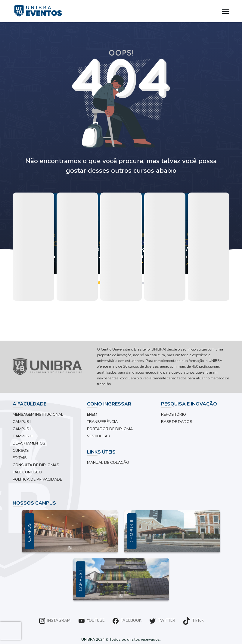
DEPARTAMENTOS (29, 443)
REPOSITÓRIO (174, 415)
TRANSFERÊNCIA (102, 422)
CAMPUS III (23, 436)
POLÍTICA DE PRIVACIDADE (37, 479)
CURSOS (21, 451)
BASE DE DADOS (177, 422)
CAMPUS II (22, 429)
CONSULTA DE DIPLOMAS (36, 465)
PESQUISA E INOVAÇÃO (189, 404)
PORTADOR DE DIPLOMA (110, 429)
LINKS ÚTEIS (101, 452)
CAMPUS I (22, 422)
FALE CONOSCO (27, 472)
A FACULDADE (29, 404)
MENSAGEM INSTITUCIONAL (38, 415)
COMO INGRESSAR (109, 404)
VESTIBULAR (99, 436)
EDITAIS (20, 458)
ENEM (92, 415)
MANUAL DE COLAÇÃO (108, 463)
